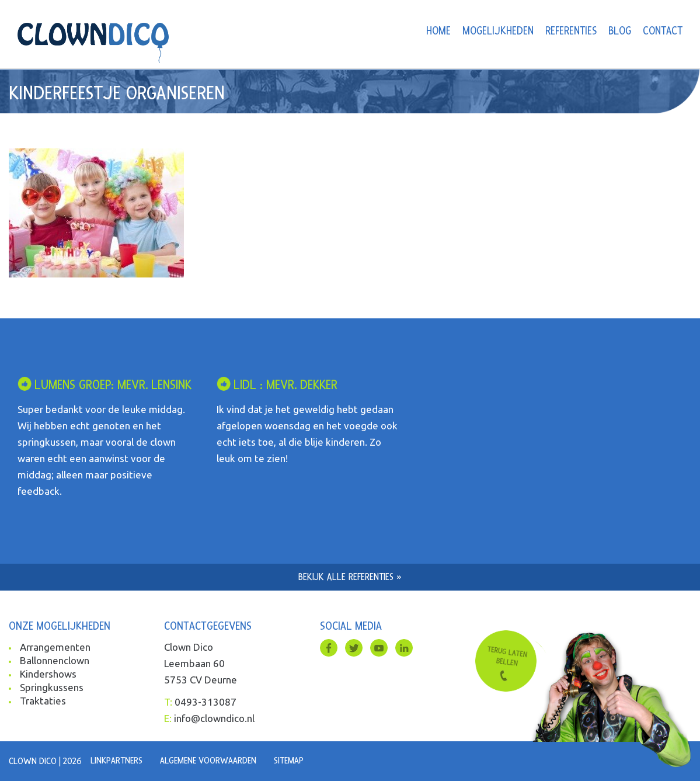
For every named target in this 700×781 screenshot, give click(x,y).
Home (438, 31)
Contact (663, 31)
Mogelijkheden (498, 31)
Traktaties (43, 701)
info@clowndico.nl (214, 718)
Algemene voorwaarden (208, 761)
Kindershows (48, 674)
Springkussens (52, 687)
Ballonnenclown (55, 660)
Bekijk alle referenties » (350, 577)
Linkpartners (116, 761)
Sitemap (289, 761)
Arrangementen (55, 647)
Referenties (571, 31)
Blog (620, 31)
